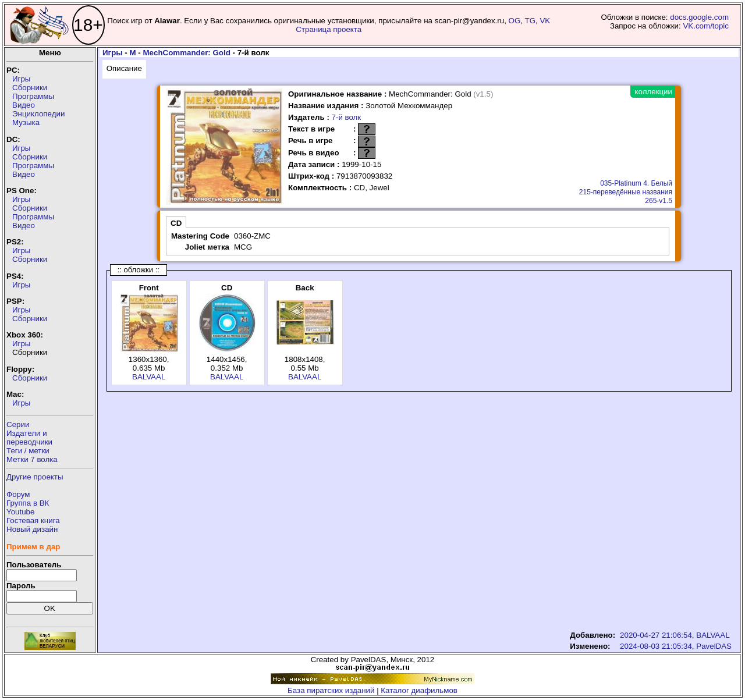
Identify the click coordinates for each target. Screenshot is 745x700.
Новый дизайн (32, 529)
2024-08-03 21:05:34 (656, 646)
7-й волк (347, 117)
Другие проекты (35, 477)
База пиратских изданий (331, 690)
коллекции (654, 92)
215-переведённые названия (626, 192)
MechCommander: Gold (186, 53)
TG (531, 21)
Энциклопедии (38, 114)
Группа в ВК (28, 503)
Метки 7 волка (32, 459)
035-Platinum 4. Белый (636, 183)
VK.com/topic (706, 26)
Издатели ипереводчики (29, 438)
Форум (18, 494)
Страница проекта (329, 29)
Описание (124, 68)
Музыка (26, 122)
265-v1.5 (659, 201)
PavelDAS (714, 646)
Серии (18, 424)
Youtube (20, 512)
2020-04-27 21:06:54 (656, 635)
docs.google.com (699, 17)
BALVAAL (149, 377)
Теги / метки (28, 451)
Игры (21, 79)
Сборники (30, 88)
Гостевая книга (33, 520)
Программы (33, 96)
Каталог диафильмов (419, 690)
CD (176, 223)
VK (545, 21)
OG (515, 21)
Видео (24, 105)
